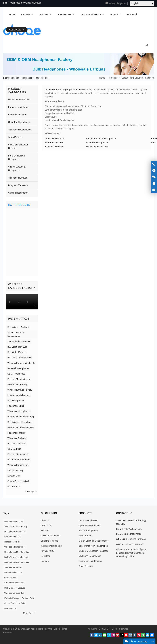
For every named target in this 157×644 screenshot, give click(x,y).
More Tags (31, 491)
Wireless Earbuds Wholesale (21, 363)
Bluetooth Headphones (18, 368)
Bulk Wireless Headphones (20, 422)
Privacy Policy (47, 551)
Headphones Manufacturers (21, 427)
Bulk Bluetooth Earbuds (19, 460)
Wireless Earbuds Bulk (18, 465)
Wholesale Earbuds (17, 438)
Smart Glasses (86, 566)
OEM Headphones (16, 374)
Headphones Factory (17, 384)
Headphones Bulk (16, 406)
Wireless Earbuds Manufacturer (16, 334)
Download (46, 556)
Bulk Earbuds (14, 487)
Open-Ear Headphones (97, 143)
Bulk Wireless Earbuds (18, 327)
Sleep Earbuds (15, 137)
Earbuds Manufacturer (18, 454)
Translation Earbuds (55, 139)
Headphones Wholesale (19, 395)
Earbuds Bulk (14, 476)
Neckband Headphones (98, 147)
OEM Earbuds (14, 449)
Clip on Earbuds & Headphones (101, 139)
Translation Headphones (20, 130)
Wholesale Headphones (19, 411)
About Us (45, 520)
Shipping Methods (49, 541)
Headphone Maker (16, 433)
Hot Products (19, 205)
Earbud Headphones (88, 531)
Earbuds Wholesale (17, 444)
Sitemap (45, 561)
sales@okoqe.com (116, 3)
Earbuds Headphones (18, 107)
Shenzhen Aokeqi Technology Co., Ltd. (39, 629)
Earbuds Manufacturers (19, 379)
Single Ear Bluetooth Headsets (18, 146)
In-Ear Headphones (54, 143)
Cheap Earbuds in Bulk (18, 481)
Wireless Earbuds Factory (20, 390)
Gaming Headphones (18, 193)
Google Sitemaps (120, 629)
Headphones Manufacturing (21, 417)
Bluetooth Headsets (54, 147)
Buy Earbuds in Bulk (17, 347)
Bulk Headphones (16, 401)
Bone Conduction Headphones (16, 157)
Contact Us (46, 525)
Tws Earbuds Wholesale (19, 341)
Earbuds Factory (15, 470)
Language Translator (18, 185)
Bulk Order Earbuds (17, 352)
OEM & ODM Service (51, 536)
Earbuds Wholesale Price (19, 358)
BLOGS (44, 531)
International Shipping (51, 546)
